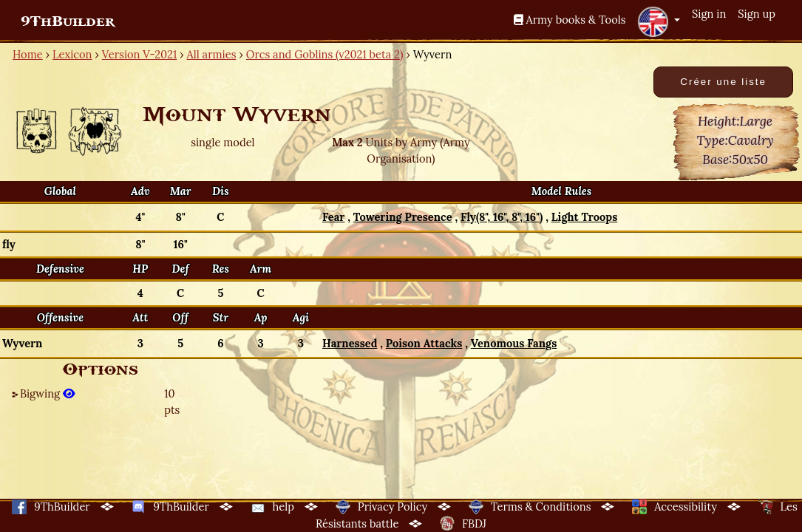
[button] (659, 21)
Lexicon (72, 54)
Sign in (709, 14)
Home (28, 54)
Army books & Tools (570, 20)
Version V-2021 (139, 54)
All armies (212, 54)
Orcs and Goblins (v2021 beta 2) (325, 54)
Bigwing (47, 393)
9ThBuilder (68, 21)
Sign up (757, 14)
